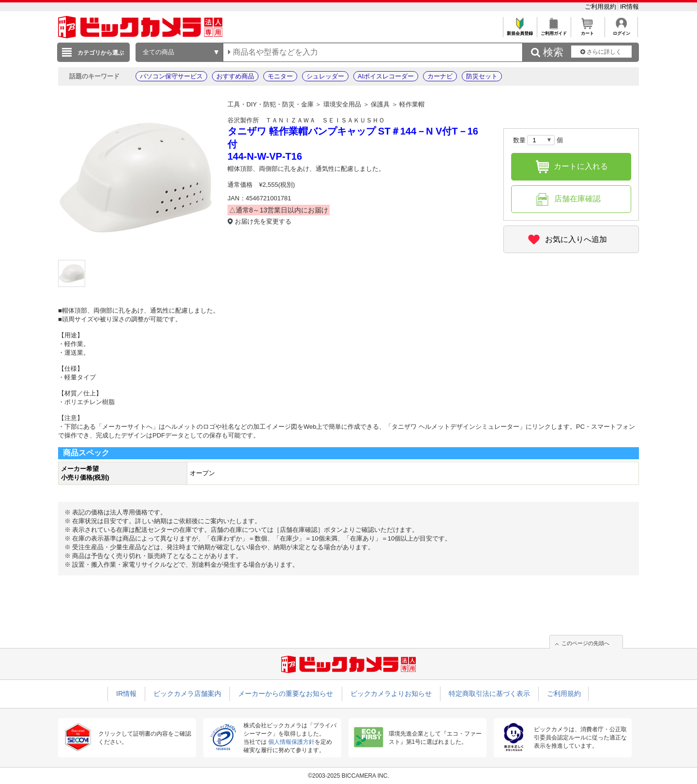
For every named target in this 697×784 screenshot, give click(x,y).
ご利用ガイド (553, 31)
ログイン (621, 31)
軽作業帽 (412, 104)
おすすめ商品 (235, 76)
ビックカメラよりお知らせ (391, 694)
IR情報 (629, 7)
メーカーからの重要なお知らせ (286, 694)
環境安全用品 (342, 104)
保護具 (380, 104)
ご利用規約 (601, 7)
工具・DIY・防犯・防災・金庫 (271, 104)
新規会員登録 (520, 31)
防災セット (482, 76)
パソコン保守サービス (171, 76)
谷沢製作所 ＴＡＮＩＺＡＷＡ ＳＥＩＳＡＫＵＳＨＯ (306, 120)
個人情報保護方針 (291, 742)
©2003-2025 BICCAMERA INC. (348, 776)
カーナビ (440, 76)
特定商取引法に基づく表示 (489, 694)
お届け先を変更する (263, 221)
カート (587, 31)
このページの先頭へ (585, 643)
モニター (280, 76)
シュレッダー (325, 76)
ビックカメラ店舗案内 (187, 694)
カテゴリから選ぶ (101, 53)
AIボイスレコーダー (386, 76)
